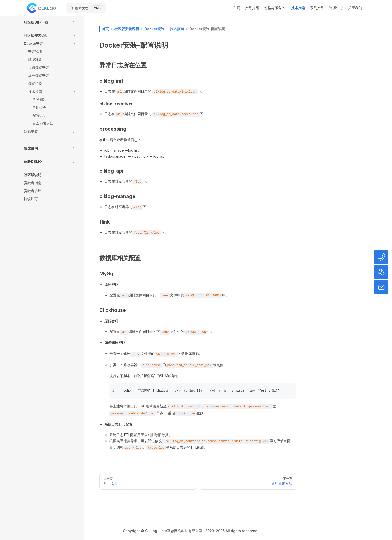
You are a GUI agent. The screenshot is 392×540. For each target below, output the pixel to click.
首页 (105, 29)
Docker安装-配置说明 (207, 29)
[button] (50, 22)
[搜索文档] (86, 8)
